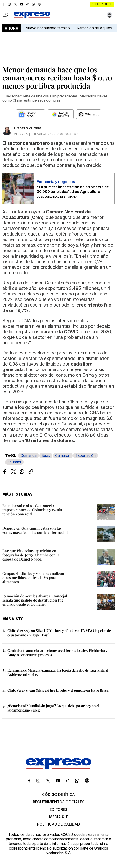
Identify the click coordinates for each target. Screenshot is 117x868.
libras (46, 455)
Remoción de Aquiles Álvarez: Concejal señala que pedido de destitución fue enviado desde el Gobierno (35, 600)
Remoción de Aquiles (94, 28)
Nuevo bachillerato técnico (48, 28)
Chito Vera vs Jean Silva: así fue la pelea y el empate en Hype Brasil (58, 690)
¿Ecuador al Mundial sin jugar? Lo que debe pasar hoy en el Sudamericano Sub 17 (53, 708)
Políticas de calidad (59, 824)
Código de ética (58, 794)
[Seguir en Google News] (31, 114)
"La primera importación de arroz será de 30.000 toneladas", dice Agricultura (73, 189)
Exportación (86, 455)
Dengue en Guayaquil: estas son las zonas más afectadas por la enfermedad (35, 530)
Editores (58, 809)
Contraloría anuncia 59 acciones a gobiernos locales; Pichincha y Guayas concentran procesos (57, 652)
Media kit (58, 817)
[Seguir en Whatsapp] (89, 114)
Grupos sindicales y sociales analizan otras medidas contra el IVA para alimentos (33, 577)
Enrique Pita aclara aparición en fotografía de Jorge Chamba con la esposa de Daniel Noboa (31, 555)
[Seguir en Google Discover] (61, 114)
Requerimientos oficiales (59, 802)
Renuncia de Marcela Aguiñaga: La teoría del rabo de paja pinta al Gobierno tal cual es (58, 672)
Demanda (29, 455)
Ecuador (14, 462)
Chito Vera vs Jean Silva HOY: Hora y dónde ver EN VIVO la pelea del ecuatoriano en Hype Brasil (60, 633)
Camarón (63, 455)
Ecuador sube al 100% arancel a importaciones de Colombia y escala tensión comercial (32, 510)
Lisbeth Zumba (28, 128)
